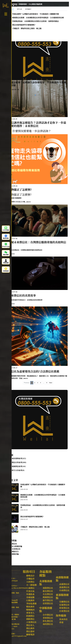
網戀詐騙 (15, 554)
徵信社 (14, 544)
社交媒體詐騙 (17, 546)
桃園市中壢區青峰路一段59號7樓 (14, 617)
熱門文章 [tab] (19, 9)
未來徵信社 (16, 549)
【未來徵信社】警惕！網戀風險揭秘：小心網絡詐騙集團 (33, 4)
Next (51, 383)
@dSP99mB (13, 581)
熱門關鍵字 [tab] (28, 9)
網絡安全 (15, 551)
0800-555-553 (13, 628)
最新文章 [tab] (11, 9)
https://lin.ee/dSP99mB (17, 588)
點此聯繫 (15, 602)
